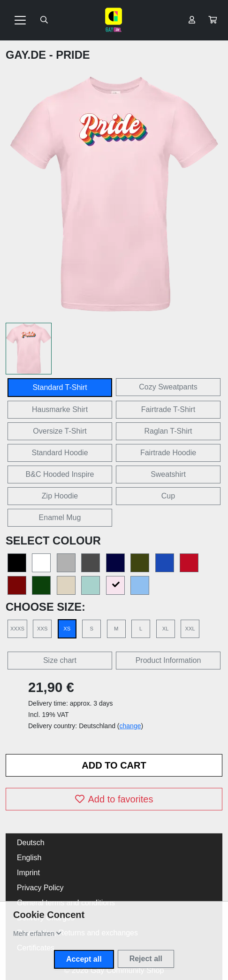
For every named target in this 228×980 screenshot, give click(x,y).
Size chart (60, 660)
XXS (42, 629)
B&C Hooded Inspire (60, 474)
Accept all (84, 959)
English (29, 858)
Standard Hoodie (60, 453)
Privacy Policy (40, 888)
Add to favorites (114, 799)
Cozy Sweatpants (168, 387)
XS (67, 629)
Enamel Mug (60, 517)
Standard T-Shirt (60, 387)
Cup (168, 496)
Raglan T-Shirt (168, 431)
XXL (190, 629)
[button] (213, 20)
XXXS (17, 629)
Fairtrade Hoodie (168, 453)
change (130, 726)
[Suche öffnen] (44, 20)
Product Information (168, 660)
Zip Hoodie (60, 496)
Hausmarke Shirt (60, 409)
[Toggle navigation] (20, 20)
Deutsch (31, 843)
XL (166, 629)
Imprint (28, 873)
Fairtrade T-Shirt (168, 409)
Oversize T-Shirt (60, 431)
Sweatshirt (168, 474)
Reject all (146, 959)
